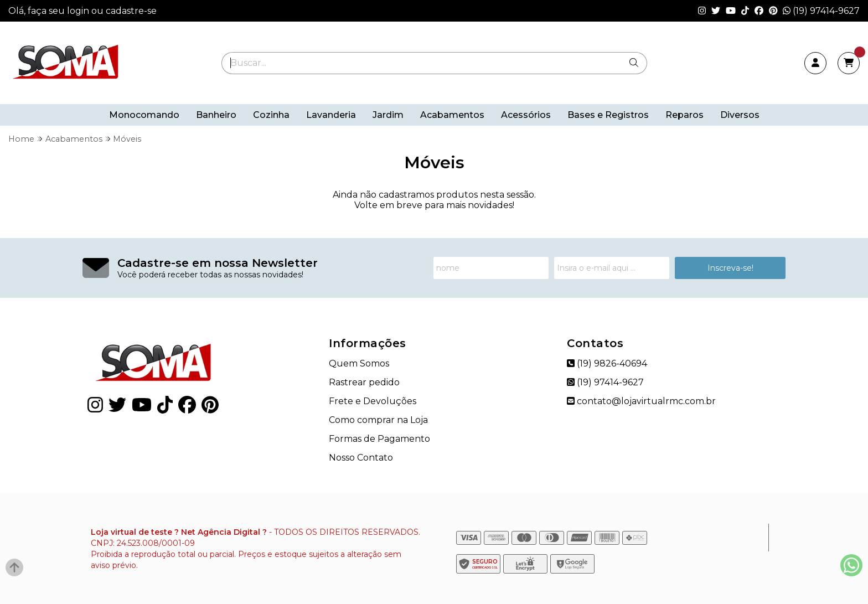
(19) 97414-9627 (821, 11)
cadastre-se (131, 11)
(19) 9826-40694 (607, 363)
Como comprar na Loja (378, 420)
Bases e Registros (608, 115)
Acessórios (526, 115)
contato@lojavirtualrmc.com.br (641, 401)
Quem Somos (359, 363)
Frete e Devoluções (373, 401)
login (79, 11)
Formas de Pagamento (379, 439)
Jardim (388, 115)
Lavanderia (331, 115)
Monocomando (144, 115)
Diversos (740, 115)
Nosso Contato (361, 458)
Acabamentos (452, 115)
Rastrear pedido (364, 382)
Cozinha (271, 115)
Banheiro (216, 115)
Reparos (684, 115)
